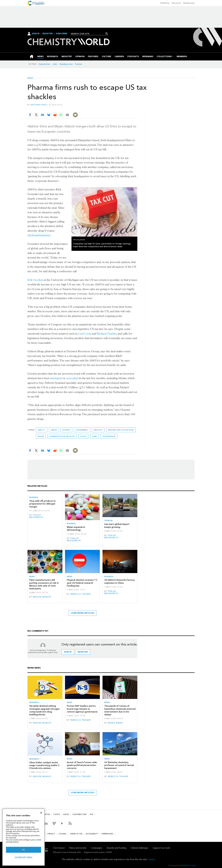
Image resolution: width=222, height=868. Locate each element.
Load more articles (82, 613)
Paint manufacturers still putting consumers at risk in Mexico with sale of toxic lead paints (44, 584)
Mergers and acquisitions (121, 430)
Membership (189, 3)
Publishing (165, 3)
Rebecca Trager (81, 594)
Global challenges (140, 848)
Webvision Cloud (189, 865)
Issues (66, 814)
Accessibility (92, 834)
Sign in (68, 652)
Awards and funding (116, 848)
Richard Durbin (107, 334)
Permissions (107, 834)
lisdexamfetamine (39, 235)
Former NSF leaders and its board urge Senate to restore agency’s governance (82, 709)
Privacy (51, 834)
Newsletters (45, 64)
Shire (94, 436)
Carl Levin (85, 334)
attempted (56, 378)
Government (82, 430)
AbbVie (54, 430)
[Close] (41, 813)
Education (176, 3)
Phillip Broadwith (36, 516)
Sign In (36, 34)
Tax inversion (109, 436)
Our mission (59, 848)
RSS (92, 814)
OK (24, 850)
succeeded (72, 378)
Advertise (45, 814)
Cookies (62, 834)
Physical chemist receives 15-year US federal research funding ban (82, 583)
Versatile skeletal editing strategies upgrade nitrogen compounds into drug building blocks (44, 710)
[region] (24, 837)
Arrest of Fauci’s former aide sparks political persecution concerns (82, 765)
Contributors (79, 814)
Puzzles (79, 64)
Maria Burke (116, 723)
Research (34, 702)
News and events (78, 848)
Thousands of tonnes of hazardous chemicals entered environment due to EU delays (120, 710)
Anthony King (39, 105)
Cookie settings (24, 857)
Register (48, 34)
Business (66, 430)
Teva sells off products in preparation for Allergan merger (42, 504)
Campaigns (96, 848)
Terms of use (76, 834)
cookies (151, 859)
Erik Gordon (35, 280)
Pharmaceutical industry (62, 436)
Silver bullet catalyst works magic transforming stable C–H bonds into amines (45, 765)
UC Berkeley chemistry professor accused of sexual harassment (119, 765)
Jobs (55, 64)
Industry (98, 430)
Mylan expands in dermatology (76, 528)
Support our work (161, 848)
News (30, 78)
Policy (83, 436)
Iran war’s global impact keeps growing (117, 525)
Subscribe (62, 34)
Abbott (42, 430)
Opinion (108, 521)
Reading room (66, 64)
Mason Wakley (42, 597)
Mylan (41, 436)
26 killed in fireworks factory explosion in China (119, 581)
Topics (57, 814)
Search (107, 34)
